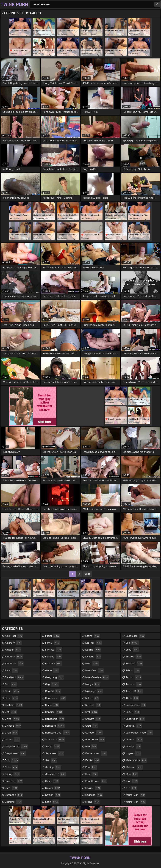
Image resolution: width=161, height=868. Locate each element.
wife (132, 774)
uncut (133, 712)
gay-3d (53, 691)
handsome (55, 719)
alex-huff (14, 636)
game (52, 670)
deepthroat (15, 753)
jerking (53, 767)
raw (92, 774)
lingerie (93, 657)
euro (11, 788)
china (12, 719)
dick (12, 760)
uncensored (136, 705)
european (14, 795)
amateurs (14, 664)
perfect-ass (96, 753)
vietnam (134, 740)
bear (12, 698)
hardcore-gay (58, 733)
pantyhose (95, 740)
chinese (13, 726)
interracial (55, 740)
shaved (134, 657)
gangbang (55, 677)
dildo (11, 767)
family (53, 643)
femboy (54, 657)
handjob (54, 712)
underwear (135, 719)
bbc (11, 684)
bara (11, 670)
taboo (133, 670)
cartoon (14, 705)
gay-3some (56, 698)
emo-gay (14, 781)
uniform (134, 726)
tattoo (134, 677)
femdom (54, 664)
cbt (11, 712)
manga (93, 684)
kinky (52, 781)
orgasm (93, 719)
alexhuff (13, 643)
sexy (132, 650)
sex (132, 643)
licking (93, 650)
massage (94, 691)
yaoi (132, 781)
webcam (134, 767)
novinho (93, 705)
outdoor (94, 733)
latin (52, 802)
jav (51, 760)
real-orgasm (96, 781)
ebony (12, 774)
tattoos (134, 684)
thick (132, 698)
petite (92, 760)
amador (13, 650)
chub (12, 733)
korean (53, 795)
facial (53, 636)
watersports (136, 760)
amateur (14, 657)
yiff (131, 788)
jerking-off (56, 774)
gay (52, 684)
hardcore (55, 726)
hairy (52, 705)
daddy (13, 740)
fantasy (54, 650)
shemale (134, 664)
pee (91, 747)
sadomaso (135, 636)
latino (93, 636)
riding (92, 802)
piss (91, 767)
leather (94, 643)
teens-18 (134, 691)
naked (92, 698)
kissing (53, 788)
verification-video (139, 733)
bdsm (12, 691)
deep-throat (16, 747)
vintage (133, 747)
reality (93, 788)
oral (92, 712)
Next (87, 574)
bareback (15, 677)
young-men (136, 802)
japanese (55, 753)
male (92, 664)
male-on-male (97, 677)
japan (53, 747)
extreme (13, 802)
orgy (92, 726)
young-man (136, 795)
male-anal (94, 670)
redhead (94, 795)
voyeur (133, 753)
